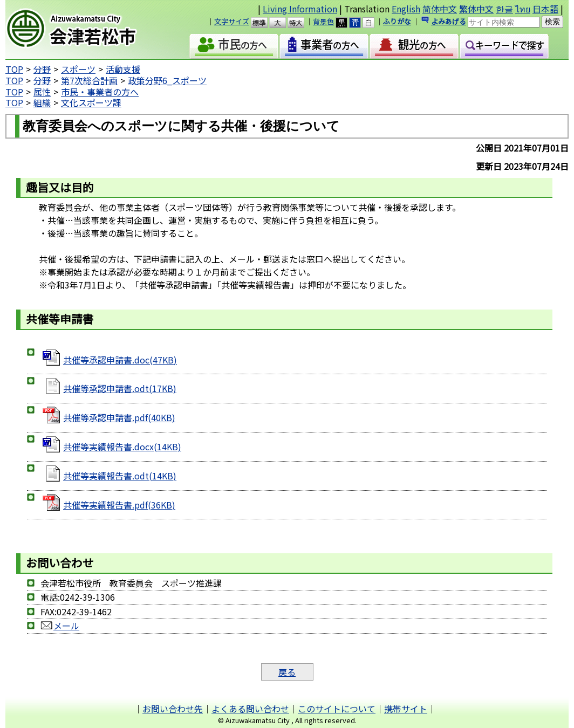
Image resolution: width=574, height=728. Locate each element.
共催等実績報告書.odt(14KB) (120, 476)
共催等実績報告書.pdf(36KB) (119, 505)
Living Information (300, 9)
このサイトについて (337, 709)
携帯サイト (406, 709)
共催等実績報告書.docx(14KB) (122, 447)
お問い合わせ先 (173, 709)
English (406, 9)
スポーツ (78, 69)
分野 (42, 69)
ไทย (523, 9)
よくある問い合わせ (250, 709)
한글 (504, 9)
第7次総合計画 (89, 80)
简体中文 (440, 9)
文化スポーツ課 (91, 102)
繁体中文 (476, 9)
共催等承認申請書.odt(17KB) (120, 388)
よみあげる (449, 21)
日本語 (545, 9)
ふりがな (397, 21)
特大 (301, 23)
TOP (14, 69)
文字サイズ (232, 21)
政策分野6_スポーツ (167, 80)
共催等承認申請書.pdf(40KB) (119, 417)
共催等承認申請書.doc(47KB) (120, 360)
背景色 (323, 21)
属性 (42, 92)
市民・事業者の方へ (100, 92)
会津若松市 (87, 30)
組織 (42, 102)
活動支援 (123, 69)
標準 (264, 23)
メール (60, 626)
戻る (287, 672)
